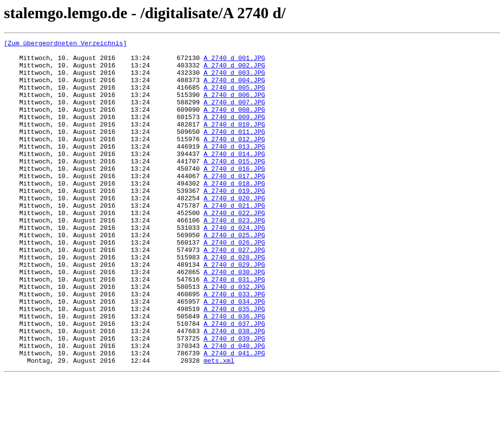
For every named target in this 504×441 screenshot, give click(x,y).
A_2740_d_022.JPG (235, 248)
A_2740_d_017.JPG (235, 204)
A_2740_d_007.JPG (235, 115)
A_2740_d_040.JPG (235, 408)
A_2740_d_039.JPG (235, 399)
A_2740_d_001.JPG (235, 62)
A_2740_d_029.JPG (235, 310)
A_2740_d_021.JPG (235, 239)
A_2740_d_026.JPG (235, 283)
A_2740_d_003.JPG (235, 80)
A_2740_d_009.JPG (235, 133)
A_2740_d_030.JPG (235, 319)
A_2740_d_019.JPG (235, 221)
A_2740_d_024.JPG (235, 266)
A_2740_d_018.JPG (235, 213)
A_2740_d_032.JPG (235, 337)
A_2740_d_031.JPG (235, 328)
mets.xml (219, 425)
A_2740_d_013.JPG (235, 168)
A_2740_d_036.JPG (235, 372)
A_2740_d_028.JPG (235, 301)
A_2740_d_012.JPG (235, 159)
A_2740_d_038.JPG (235, 390)
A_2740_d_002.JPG (235, 71)
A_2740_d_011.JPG (235, 151)
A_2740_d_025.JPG (235, 275)
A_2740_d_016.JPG (235, 195)
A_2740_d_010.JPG (235, 142)
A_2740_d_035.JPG (235, 363)
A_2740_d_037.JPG (235, 381)
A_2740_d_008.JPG (235, 124)
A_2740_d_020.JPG (235, 230)
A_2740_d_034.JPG (235, 354)
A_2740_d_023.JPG (235, 257)
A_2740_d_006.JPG (235, 106)
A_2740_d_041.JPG (235, 416)
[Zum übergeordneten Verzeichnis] (65, 44)
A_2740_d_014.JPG (235, 177)
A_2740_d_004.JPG (235, 89)
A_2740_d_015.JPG (235, 186)
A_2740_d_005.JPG (235, 97)
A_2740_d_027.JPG (235, 292)
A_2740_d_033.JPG (235, 346)
